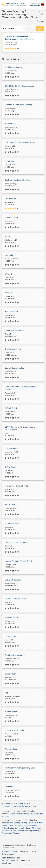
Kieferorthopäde (8, 828)
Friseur (30, 823)
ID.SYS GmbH (10, 467)
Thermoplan (9, 787)
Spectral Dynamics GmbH (15, 730)
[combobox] (3, 29)
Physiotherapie (35, 831)
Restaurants (39, 814)
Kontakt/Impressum (9, 851)
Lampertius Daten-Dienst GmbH (17, 542)
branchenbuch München (15, 4)
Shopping (5, 816)
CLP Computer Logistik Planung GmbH (20, 142)
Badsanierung (15, 823)
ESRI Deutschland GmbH (15, 330)
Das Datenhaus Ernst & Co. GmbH (18, 180)
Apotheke (5, 823)
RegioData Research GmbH (15, 655)
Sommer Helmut (11, 711)
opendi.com (6, 863)
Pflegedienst (36, 828)
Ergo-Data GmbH (11, 312)
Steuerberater (7, 833)
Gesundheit (11, 814)
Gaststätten (38, 823)
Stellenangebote (8, 854)
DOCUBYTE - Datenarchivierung (23, 38)
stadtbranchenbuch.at (10, 860)
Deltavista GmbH (11, 218)
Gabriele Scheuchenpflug (14, 368)
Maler (23, 828)
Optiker (28, 828)
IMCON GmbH (10, 505)
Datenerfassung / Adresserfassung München (19, 806)
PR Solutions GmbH (12, 636)
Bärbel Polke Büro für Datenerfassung (19, 86)
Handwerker (20, 814)
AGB (34, 851)
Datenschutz (24, 851)
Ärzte (4, 814)
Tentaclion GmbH (11, 749)
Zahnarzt (16, 833)
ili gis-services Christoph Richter (17, 486)
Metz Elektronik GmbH (13, 580)
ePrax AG (8, 274)
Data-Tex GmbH (11, 199)
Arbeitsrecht (17, 831)
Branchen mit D (22, 804)
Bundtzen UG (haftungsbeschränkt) (18, 105)
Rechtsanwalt (7, 831)
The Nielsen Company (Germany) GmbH (20, 768)
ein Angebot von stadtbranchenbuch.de (16, 5)
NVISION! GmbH (11, 617)
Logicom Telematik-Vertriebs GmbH (18, 561)
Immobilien (29, 814)
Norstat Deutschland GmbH (15, 599)
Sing (7, 693)
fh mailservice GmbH (13, 349)
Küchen (17, 828)
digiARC (8, 236)
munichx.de (26, 860)
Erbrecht (25, 831)
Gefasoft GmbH (11, 408)
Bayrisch (5, 825)
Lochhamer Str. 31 (24, 44)
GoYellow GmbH (11, 448)
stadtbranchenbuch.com (11, 858)
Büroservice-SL (11, 124)
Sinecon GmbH (11, 674)
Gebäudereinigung (16, 825)
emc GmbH (9, 255)
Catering (24, 823)
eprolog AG (9, 293)
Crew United (10, 161)
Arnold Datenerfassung (14, 67)
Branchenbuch (7, 804)
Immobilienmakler (30, 825)
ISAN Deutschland (12, 524)
